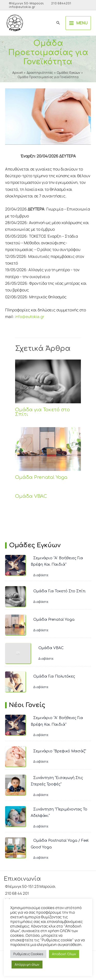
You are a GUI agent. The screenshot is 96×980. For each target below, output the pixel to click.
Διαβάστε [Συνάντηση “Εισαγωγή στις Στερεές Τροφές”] (41, 795)
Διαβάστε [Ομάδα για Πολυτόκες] (41, 687)
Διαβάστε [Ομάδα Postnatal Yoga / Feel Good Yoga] (41, 857)
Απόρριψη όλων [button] (27, 964)
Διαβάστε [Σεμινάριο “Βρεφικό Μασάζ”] (41, 761)
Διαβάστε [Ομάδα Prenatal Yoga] (41, 630)
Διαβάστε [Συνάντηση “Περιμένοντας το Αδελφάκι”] (41, 826)
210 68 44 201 (17, 893)
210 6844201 (61, 3)
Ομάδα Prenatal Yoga (41, 477)
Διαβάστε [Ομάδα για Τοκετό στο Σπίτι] (41, 602)
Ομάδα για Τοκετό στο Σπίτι (42, 412)
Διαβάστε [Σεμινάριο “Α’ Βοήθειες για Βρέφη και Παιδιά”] (41, 575)
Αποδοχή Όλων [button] (64, 954)
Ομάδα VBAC (31, 496)
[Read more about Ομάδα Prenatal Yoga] (48, 449)
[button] (58, 23)
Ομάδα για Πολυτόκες (54, 676)
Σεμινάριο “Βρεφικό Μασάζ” (60, 751)
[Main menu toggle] (78, 23)
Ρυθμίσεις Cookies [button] (28, 954)
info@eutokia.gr (22, 7)
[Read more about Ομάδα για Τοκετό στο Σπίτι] (48, 381)
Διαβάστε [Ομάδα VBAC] (46, 658)
